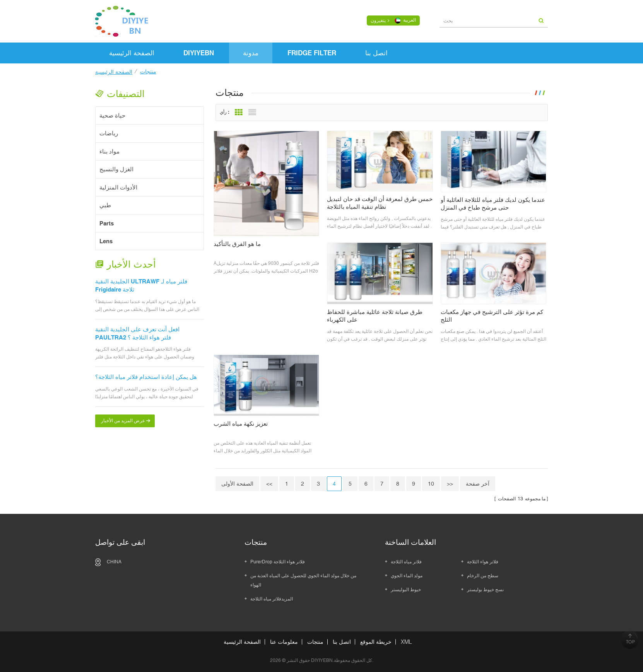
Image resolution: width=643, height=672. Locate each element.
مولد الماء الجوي (407, 576)
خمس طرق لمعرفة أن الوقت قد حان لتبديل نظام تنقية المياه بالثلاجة (382, 203)
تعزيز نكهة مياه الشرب (243, 424)
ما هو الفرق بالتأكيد (239, 244)
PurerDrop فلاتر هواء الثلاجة (278, 562)
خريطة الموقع (376, 642)
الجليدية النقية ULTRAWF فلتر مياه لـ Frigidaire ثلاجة (141, 285)
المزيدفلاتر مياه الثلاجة (272, 599)
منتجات (315, 642)
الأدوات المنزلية (118, 187)
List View (254, 113)
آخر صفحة (480, 484)
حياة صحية (112, 115)
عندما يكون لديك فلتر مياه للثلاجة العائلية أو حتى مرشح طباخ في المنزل (495, 204)
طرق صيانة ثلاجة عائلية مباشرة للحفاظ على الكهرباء (377, 316)
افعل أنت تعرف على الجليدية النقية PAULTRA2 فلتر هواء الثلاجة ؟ (137, 333)
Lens (106, 241)
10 (433, 484)
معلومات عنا (284, 642)
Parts (107, 223)
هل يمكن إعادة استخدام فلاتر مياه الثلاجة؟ (146, 377)
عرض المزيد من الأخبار (123, 421)
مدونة (251, 53)
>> (452, 484)
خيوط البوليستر (406, 590)
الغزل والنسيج (116, 169)
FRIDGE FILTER (312, 53)
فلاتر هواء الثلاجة (483, 562)
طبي (105, 205)
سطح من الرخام (483, 576)
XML (406, 642)
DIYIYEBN (199, 53)
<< (271, 484)
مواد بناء (109, 151)
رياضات (109, 133)
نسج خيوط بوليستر (485, 590)
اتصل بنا (376, 53)
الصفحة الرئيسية (132, 53)
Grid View (241, 113)
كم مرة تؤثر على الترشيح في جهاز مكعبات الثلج (494, 316)
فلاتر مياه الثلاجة (406, 562)
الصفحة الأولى (239, 484)
